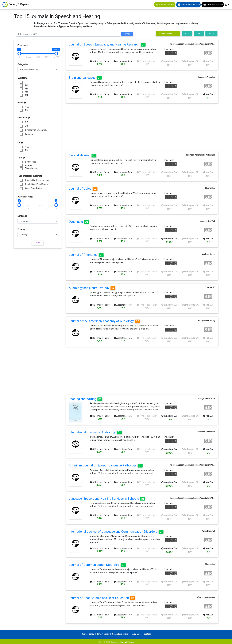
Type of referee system (30, 176)
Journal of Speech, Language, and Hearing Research (107, 44)
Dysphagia (79, 222)
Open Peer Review (34, 188)
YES (27, 107)
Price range (23, 45)
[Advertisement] (38, 270)
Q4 (27, 95)
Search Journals (167, 5)
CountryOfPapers (127, 642)
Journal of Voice (83, 189)
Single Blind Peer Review (37, 184)
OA (20, 143)
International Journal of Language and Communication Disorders (116, 532)
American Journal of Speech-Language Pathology (106, 465)
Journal (29, 165)
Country (21, 229)
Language (22, 216)
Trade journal (31, 168)
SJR (27, 122)
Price (211, 34)
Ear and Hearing (83, 155)
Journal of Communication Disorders (97, 565)
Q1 (27, 85)
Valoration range (25, 197)
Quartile (22, 78)
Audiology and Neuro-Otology (92, 288)
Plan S (22, 103)
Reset (38, 243)
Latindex (29, 134)
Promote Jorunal (215, 5)
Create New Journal (190, 5)
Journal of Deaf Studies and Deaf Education (102, 598)
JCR (27, 126)
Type (21, 158)
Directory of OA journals (36, 130)
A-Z (187, 34)
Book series (31, 162)
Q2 (27, 88)
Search (127, 34)
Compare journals (168, 34)
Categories (23, 64)
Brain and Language (85, 78)
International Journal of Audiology (95, 432)
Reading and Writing (86, 399)
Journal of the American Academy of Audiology (104, 321)
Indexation (24, 118)
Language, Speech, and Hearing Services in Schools (107, 499)
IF (199, 34)
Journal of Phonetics (86, 255)
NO (27, 110)
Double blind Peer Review (37, 180)
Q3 (27, 92)
